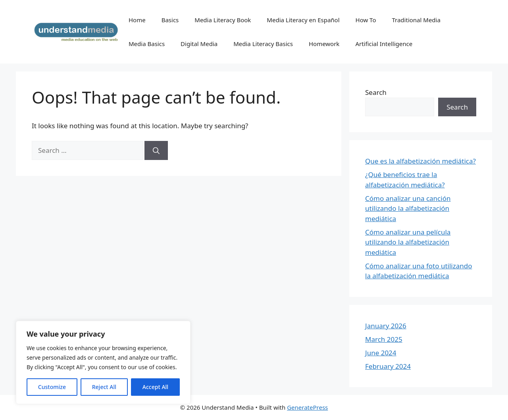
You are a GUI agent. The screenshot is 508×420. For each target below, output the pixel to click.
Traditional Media (416, 20)
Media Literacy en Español (303, 20)
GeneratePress (307, 407)
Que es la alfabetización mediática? (420, 161)
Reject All (104, 387)
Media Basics (147, 44)
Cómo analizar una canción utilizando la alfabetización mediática (408, 208)
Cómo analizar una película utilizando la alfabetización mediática (408, 242)
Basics (170, 20)
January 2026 (386, 326)
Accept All (155, 387)
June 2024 (381, 353)
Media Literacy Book (223, 20)
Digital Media (199, 44)
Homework (324, 44)
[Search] (156, 150)
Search (376, 92)
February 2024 (388, 366)
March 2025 (384, 339)
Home (137, 20)
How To (366, 20)
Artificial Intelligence (384, 44)
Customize (52, 387)
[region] (103, 362)
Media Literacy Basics (263, 44)
